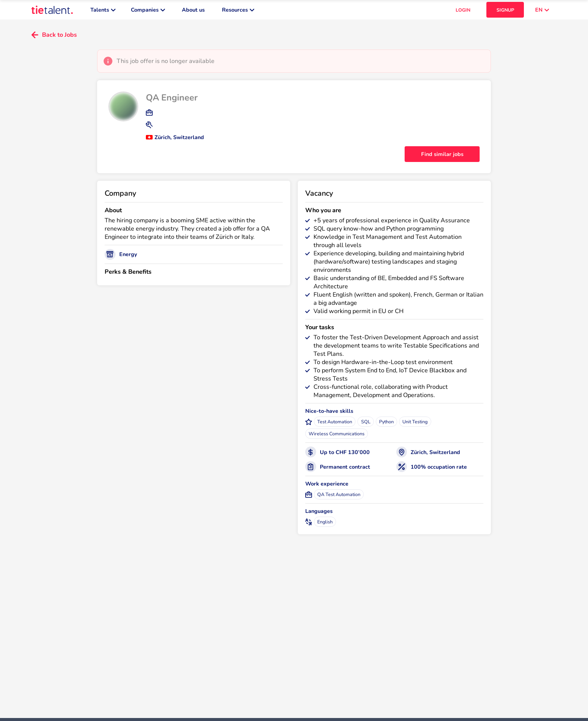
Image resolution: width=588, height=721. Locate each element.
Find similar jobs (442, 157)
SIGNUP (505, 11)
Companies (148, 11)
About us (193, 11)
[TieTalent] (52, 11)
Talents (103, 11)
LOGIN (463, 11)
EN (542, 11)
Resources (238, 11)
